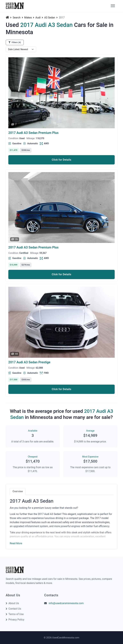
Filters (15, 42)
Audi (38, 18)
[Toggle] (112, 6)
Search (17, 18)
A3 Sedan (50, 18)
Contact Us (15, 609)
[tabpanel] (61, 520)
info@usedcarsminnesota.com (66, 603)
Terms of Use (16, 614)
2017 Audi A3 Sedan (33, 133)
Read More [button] (16, 543)
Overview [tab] (18, 491)
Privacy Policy (16, 620)
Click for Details (61, 160)
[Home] (8, 17)
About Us (14, 603)
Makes (28, 18)
